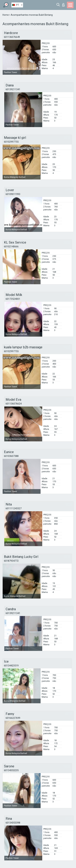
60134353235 (11, 770)
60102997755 (11, 142)
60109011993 (13, 194)
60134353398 (13, 823)
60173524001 (13, 299)
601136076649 (12, 37)
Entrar (63, 5)
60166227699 (13, 718)
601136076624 (14, 404)
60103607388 (11, 456)
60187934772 (11, 561)
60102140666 (11, 247)
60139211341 (13, 89)
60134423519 (11, 666)
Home (6, 15)
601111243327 (14, 508)
